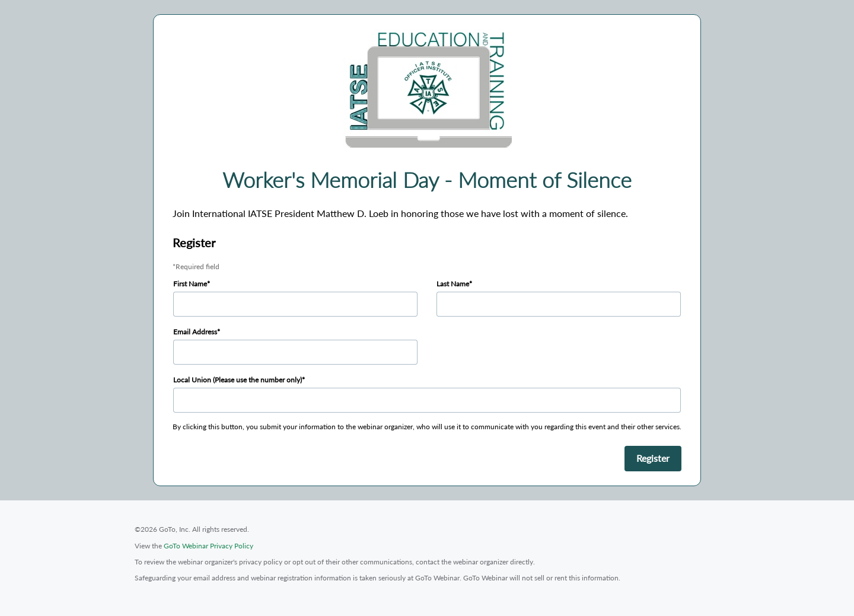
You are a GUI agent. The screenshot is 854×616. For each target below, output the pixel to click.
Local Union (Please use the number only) (238, 380)
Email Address (195, 332)
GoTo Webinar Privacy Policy (208, 546)
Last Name (453, 284)
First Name (190, 284)
